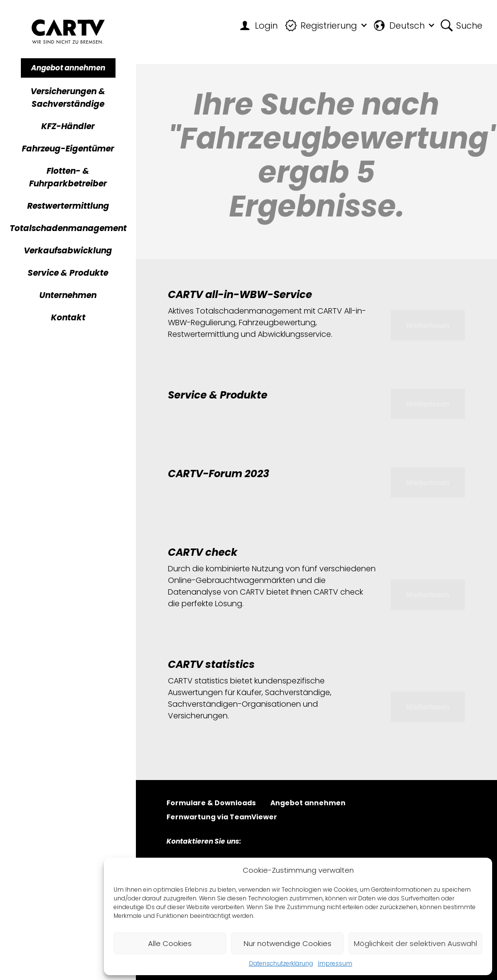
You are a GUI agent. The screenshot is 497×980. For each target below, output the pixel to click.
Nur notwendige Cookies (288, 943)
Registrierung (321, 25)
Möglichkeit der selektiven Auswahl (415, 943)
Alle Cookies (170, 943)
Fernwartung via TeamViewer (222, 818)
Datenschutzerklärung (281, 963)
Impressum (335, 963)
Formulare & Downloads (211, 804)
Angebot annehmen (68, 68)
